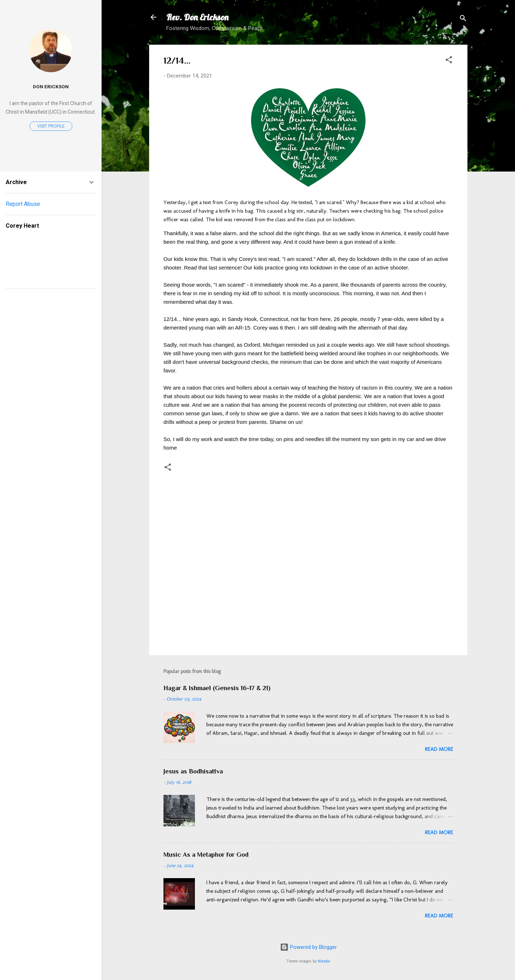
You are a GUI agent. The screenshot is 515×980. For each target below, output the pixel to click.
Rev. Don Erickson (197, 17)
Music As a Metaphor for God (206, 855)
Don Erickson (51, 86)
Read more (439, 749)
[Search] (463, 19)
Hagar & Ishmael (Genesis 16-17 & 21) (217, 688)
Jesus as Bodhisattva (193, 771)
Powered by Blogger (308, 947)
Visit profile (51, 126)
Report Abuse (23, 204)
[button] (449, 61)
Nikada (324, 961)
